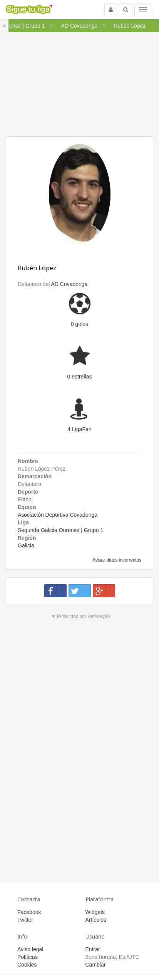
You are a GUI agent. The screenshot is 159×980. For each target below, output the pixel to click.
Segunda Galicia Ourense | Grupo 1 (60, 530)
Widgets (95, 912)
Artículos (96, 920)
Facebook (29, 912)
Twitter (25, 920)
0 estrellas (80, 377)
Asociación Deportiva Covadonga (58, 515)
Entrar (93, 949)
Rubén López (37, 268)
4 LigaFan (79, 429)
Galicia (26, 545)
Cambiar (96, 965)
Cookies (27, 965)
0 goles (79, 324)
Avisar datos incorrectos (116, 560)
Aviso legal (30, 949)
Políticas (28, 957)
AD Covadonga (69, 284)
